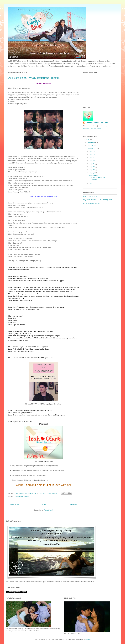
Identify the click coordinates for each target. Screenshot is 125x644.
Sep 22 (92, 167)
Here (55, 196)
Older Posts (73, 504)
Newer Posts (15, 504)
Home (44, 504)
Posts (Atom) (48, 510)
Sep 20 (92, 170)
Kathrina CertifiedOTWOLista (97, 123)
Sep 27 (92, 157)
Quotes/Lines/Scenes (21, 496)
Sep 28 (92, 154)
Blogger (88, 639)
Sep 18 (92, 173)
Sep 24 (92, 164)
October (91, 145)
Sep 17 (92, 183)
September (92, 148)
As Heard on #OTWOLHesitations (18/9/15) (34, 78)
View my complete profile (92, 129)
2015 (88, 140)
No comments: (52, 493)
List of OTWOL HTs (90, 196)
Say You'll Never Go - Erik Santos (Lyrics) (98, 200)
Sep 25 (92, 160)
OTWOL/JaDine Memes (92, 203)
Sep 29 (92, 151)
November (92, 142)
